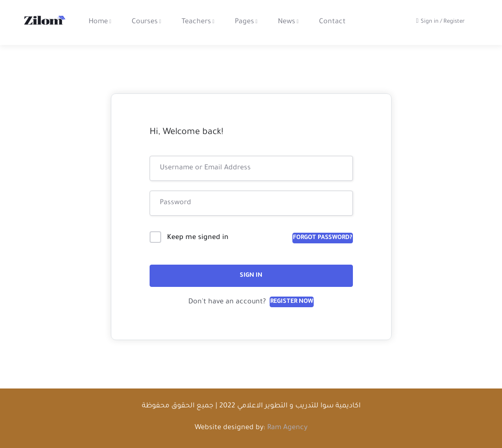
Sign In (251, 276)
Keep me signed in (198, 238)
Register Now (292, 302)
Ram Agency (287, 428)
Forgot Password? (323, 238)
